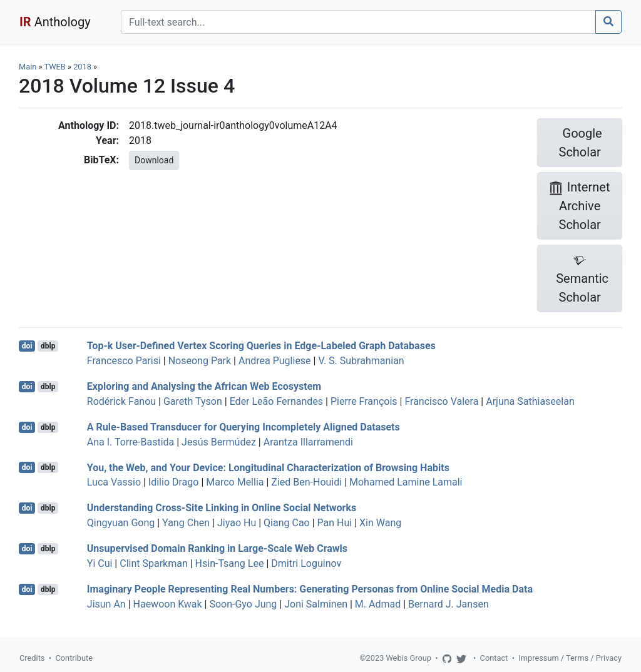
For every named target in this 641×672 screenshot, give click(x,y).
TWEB (54, 67)
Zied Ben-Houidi (306, 482)
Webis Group (408, 658)
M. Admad (378, 604)
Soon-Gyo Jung (243, 604)
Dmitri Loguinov (306, 563)
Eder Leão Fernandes (276, 401)
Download (154, 160)
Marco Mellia (235, 482)
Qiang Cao (287, 523)
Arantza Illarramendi (308, 442)
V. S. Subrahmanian (361, 361)
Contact (494, 658)
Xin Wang (380, 523)
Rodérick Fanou (121, 401)
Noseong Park (200, 361)
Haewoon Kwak (168, 604)
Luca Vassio (114, 482)
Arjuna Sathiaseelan (530, 401)
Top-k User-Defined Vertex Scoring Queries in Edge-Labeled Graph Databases (261, 346)
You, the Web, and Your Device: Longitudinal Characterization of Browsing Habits (268, 467)
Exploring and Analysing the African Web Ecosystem (204, 386)
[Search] (358, 22)
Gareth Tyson (193, 401)
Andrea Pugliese (275, 361)
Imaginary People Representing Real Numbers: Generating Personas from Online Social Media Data (310, 589)
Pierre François (364, 401)
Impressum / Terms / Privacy (570, 658)
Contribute (74, 658)
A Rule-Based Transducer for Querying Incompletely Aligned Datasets (244, 427)
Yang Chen (186, 523)
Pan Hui (335, 523)
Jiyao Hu (237, 523)
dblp (48, 346)
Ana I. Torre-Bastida (131, 442)
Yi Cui (100, 563)
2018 (82, 67)
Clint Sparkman (154, 563)
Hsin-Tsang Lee (230, 563)
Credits (32, 658)
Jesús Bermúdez (219, 442)
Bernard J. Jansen (449, 604)
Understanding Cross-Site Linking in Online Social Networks (222, 508)
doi (27, 346)
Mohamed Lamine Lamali (406, 482)
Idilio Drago (174, 482)
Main (28, 67)
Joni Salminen (316, 604)
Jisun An (106, 604)
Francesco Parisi (124, 361)
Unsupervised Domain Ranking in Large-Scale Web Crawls (217, 548)
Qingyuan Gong (121, 523)
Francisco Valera (441, 401)
